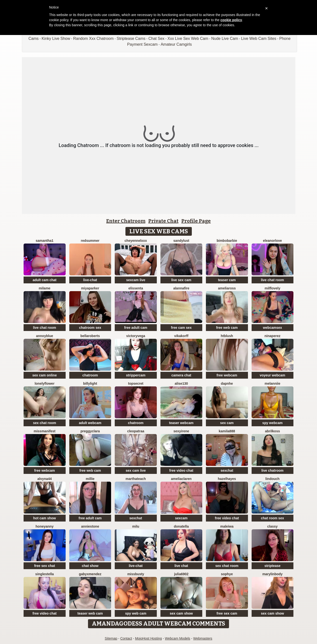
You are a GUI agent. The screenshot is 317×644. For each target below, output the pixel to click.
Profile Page (196, 221)
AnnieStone (90, 526)
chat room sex (272, 518)
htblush (227, 336)
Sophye (227, 574)
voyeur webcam (272, 375)
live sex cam (181, 280)
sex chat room (45, 423)
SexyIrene (181, 431)
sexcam (181, 518)
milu (136, 526)
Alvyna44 (45, 479)
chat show (90, 566)
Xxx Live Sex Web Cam (188, 39)
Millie (90, 479)
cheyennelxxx (136, 241)
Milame (44, 288)
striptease (273, 566)
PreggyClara (90, 431)
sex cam (227, 423)
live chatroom (272, 470)
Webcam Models (177, 638)
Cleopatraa (136, 431)
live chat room (272, 280)
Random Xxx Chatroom (93, 39)
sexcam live (136, 280)
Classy (272, 526)
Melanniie (272, 383)
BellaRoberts (90, 336)
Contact (126, 638)
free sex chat (44, 566)
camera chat (181, 375)
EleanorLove (273, 241)
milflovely (272, 288)
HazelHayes (227, 479)
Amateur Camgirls (176, 44)
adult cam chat (44, 280)
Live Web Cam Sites (259, 39)
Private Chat (163, 221)
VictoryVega (136, 336)
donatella (181, 526)
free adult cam (136, 328)
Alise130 (181, 383)
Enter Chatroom (126, 221)
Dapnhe (227, 383)
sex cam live (136, 470)
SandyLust (181, 241)
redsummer (90, 241)
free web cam (227, 328)
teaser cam (227, 280)
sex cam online (44, 375)
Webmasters (203, 638)
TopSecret (136, 383)
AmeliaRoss (227, 288)
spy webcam (272, 423)
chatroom (90, 375)
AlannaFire (181, 288)
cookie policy (231, 20)
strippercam (136, 375)
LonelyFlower (44, 383)
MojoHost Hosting (148, 638)
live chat (181, 566)
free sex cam (227, 613)
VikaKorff (181, 336)
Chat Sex (156, 39)
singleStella (44, 574)
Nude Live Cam (225, 39)
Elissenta (136, 288)
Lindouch (273, 479)
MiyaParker (90, 288)
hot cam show (45, 518)
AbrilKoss (272, 431)
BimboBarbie (227, 241)
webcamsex (272, 328)
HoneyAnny (44, 526)
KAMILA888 (227, 431)
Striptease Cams (131, 39)
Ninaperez (272, 336)
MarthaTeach (136, 479)
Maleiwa (227, 526)
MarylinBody (272, 574)
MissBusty (136, 574)
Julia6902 (181, 574)
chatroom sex (90, 328)
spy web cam (136, 613)
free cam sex (181, 328)
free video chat (181, 470)
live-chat (90, 280)
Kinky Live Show (56, 39)
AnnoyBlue (44, 336)
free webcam (227, 375)
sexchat (227, 470)
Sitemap (111, 638)
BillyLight (90, 383)
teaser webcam (181, 423)
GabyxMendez (90, 574)
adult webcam (90, 423)
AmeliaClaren (181, 479)
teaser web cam (90, 613)
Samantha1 (45, 241)
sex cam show (181, 613)
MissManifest (45, 431)
